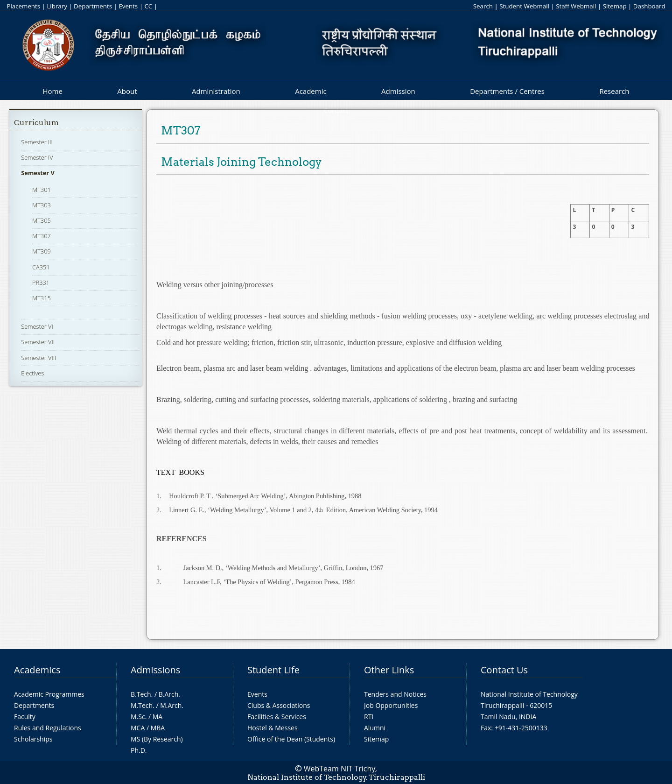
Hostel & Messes (273, 728)
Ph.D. (139, 750)
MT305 (42, 220)
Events (128, 6)
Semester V (38, 173)
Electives (32, 373)
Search (483, 6)
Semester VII (38, 342)
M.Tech (142, 705)
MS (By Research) (157, 739)
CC (148, 6)
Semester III (37, 142)
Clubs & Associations (279, 705)
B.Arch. (169, 694)
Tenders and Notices (395, 694)
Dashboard (649, 6)
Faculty (25, 717)
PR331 (41, 283)
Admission (398, 91)
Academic (311, 91)
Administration (216, 91)
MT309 (42, 251)
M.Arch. (172, 705)
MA (157, 717)
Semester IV (37, 157)
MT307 (42, 236)
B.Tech (141, 694)
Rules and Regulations (48, 728)
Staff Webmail (576, 6)
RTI (369, 717)
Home (52, 91)
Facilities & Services (277, 717)
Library (57, 6)
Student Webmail (524, 6)
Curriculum (36, 123)
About (127, 91)
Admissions (155, 670)
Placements (23, 6)
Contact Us (504, 670)
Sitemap (615, 6)
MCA (138, 728)
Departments (93, 6)
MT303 (42, 205)
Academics (37, 670)
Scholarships (33, 739)
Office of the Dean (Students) (291, 739)
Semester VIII (38, 358)
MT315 (42, 298)
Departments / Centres (507, 91)
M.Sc (138, 717)
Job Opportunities (391, 705)
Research (614, 91)
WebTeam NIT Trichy (340, 769)
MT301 (42, 190)
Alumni (375, 728)
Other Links (389, 670)
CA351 (41, 267)
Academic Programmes (49, 694)
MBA (158, 728)
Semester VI (37, 326)
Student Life (273, 670)
